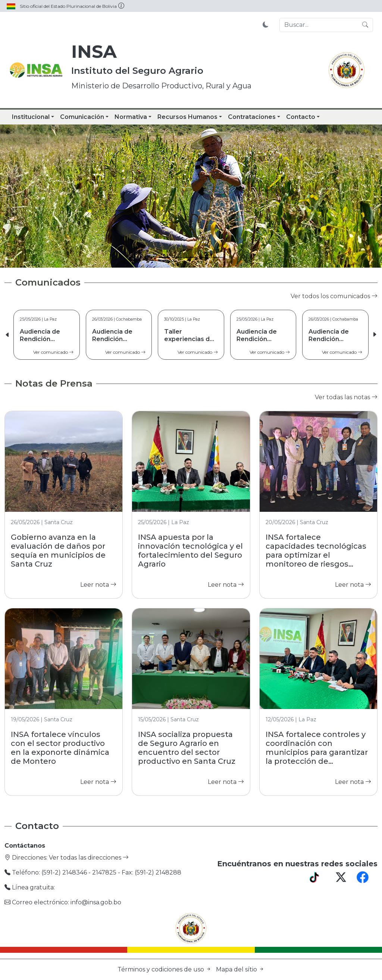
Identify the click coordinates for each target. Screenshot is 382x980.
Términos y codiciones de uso (165, 969)
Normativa (131, 117)
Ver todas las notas (346, 397)
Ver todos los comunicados (334, 296)
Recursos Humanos (187, 117)
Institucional (31, 117)
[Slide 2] (178, 257)
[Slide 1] (164, 257)
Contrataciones (252, 117)
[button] (375, 335)
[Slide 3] (191, 257)
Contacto (301, 117)
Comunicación (82, 117)
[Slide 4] (204, 257)
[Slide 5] (218, 257)
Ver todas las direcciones (89, 858)
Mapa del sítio (240, 969)
